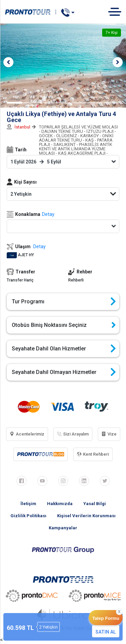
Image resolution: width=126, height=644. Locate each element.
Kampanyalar (63, 528)
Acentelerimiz (27, 434)
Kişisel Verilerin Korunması (86, 516)
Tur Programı (64, 302)
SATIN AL (106, 632)
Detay (48, 214)
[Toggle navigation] (117, 12)
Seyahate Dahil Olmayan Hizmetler (64, 372)
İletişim (28, 504)
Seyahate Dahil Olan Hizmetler (64, 349)
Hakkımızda (60, 504)
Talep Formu (106, 618)
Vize (109, 434)
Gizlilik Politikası (28, 516)
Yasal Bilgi (95, 504)
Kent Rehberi (93, 454)
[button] (8, 62)
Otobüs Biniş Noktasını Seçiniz (64, 325)
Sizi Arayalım (73, 434)
